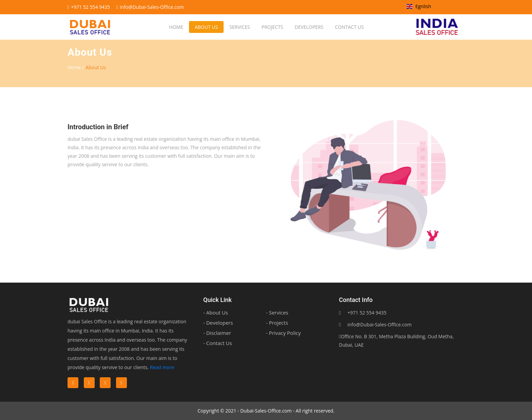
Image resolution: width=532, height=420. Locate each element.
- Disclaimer (217, 333)
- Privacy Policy (283, 333)
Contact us (349, 27)
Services (239, 27)
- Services (277, 312)
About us (206, 27)
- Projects (277, 323)
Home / (76, 67)
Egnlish (419, 6)
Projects (272, 27)
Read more (162, 367)
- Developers (218, 323)
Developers (309, 27)
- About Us (216, 312)
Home (176, 27)
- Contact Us (218, 343)
